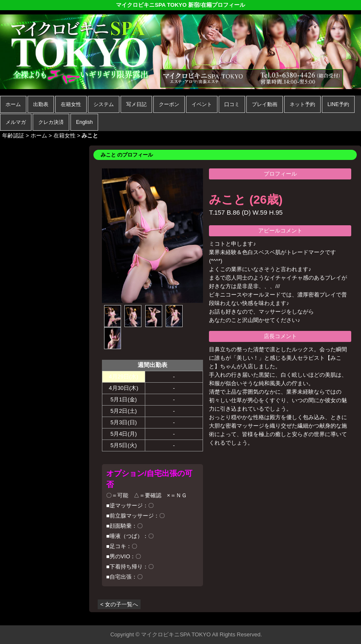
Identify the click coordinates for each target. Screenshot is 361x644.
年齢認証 (13, 136)
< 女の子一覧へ (119, 604)
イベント (202, 104)
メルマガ (16, 122)
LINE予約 (338, 104)
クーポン (169, 104)
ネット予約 (302, 104)
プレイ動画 (265, 104)
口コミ (232, 104)
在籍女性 (71, 104)
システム (104, 104)
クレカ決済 (51, 122)
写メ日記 (136, 104)
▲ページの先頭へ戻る (329, 617)
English (84, 122)
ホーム (13, 104)
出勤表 (41, 104)
